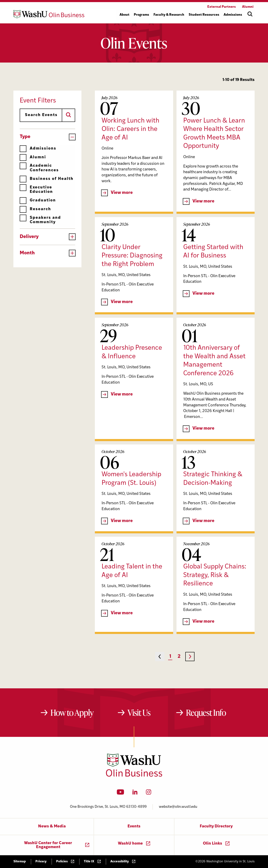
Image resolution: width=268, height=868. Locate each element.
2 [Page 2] (179, 657)
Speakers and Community (40, 220)
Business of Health (47, 179)
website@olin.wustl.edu (178, 807)
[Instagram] (149, 793)
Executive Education (36, 190)
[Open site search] (250, 14)
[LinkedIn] (135, 793)
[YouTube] (120, 793)
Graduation (38, 200)
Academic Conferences (39, 168)
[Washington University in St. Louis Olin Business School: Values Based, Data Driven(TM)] (134, 776)
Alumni (33, 157)
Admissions (38, 149)
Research (35, 209)
